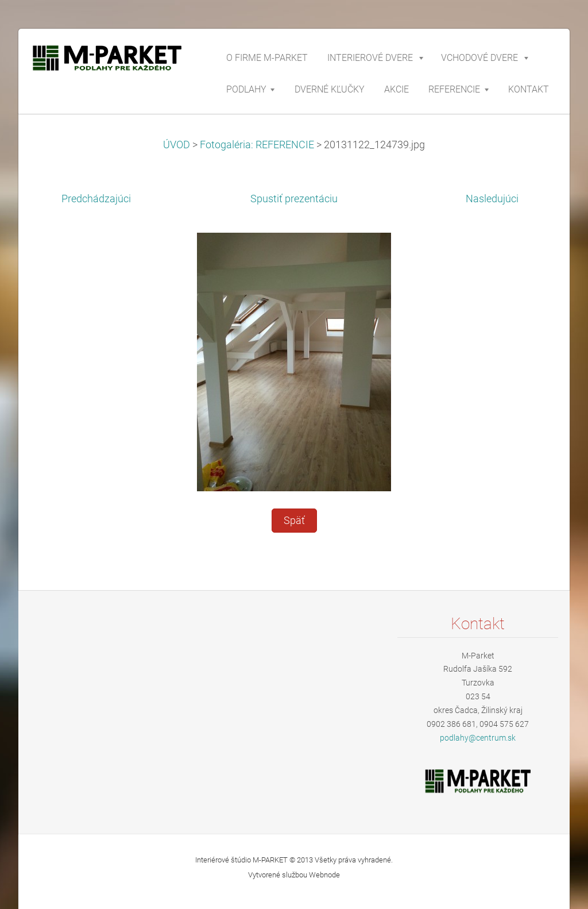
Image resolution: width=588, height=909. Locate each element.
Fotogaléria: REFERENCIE (257, 145)
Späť (294, 521)
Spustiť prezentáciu (294, 199)
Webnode (324, 875)
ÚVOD (177, 145)
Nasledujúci (492, 199)
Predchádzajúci (96, 199)
